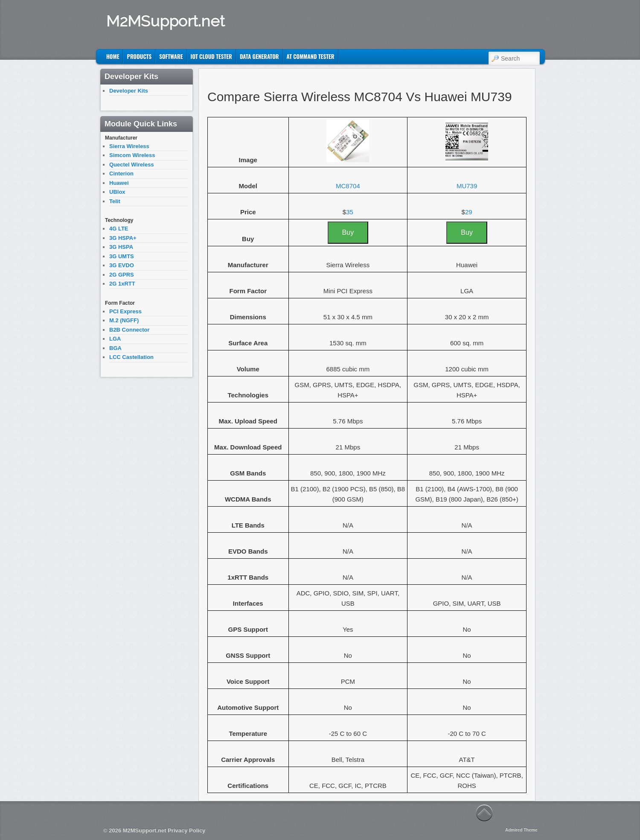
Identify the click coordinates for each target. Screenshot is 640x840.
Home (113, 56)
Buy (348, 232)
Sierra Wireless (129, 146)
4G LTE (119, 229)
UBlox (117, 192)
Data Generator (259, 56)
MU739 (467, 186)
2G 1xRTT (122, 284)
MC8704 (348, 186)
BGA (115, 348)
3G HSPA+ (123, 238)
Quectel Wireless (132, 165)
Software (171, 56)
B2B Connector (129, 330)
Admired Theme (521, 830)
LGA (115, 339)
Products (139, 56)
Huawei (119, 183)
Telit (115, 201)
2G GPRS (122, 275)
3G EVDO (122, 265)
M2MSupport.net (166, 21)
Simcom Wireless (132, 155)
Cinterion (121, 174)
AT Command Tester (311, 56)
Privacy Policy (186, 830)
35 (350, 212)
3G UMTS (122, 256)
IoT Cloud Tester (211, 56)
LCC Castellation (131, 357)
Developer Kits (129, 91)
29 (469, 212)
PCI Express (125, 311)
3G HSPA (121, 247)
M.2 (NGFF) (124, 320)
